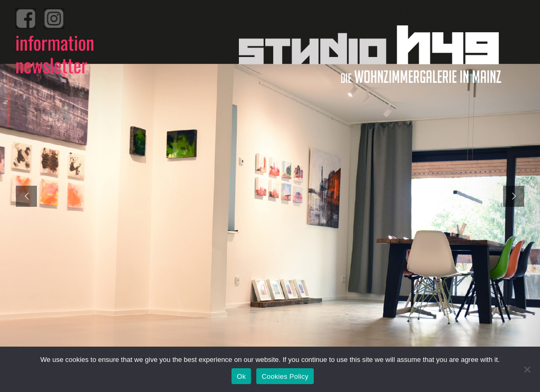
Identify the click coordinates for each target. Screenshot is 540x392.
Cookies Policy (285, 376)
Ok (241, 376)
